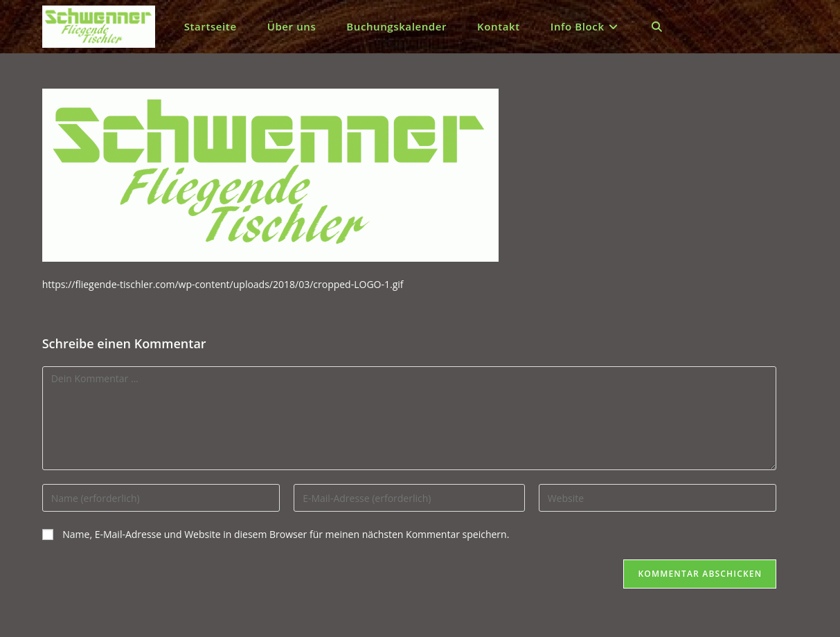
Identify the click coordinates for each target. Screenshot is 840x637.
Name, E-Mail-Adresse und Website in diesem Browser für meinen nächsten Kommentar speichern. (286, 534)
